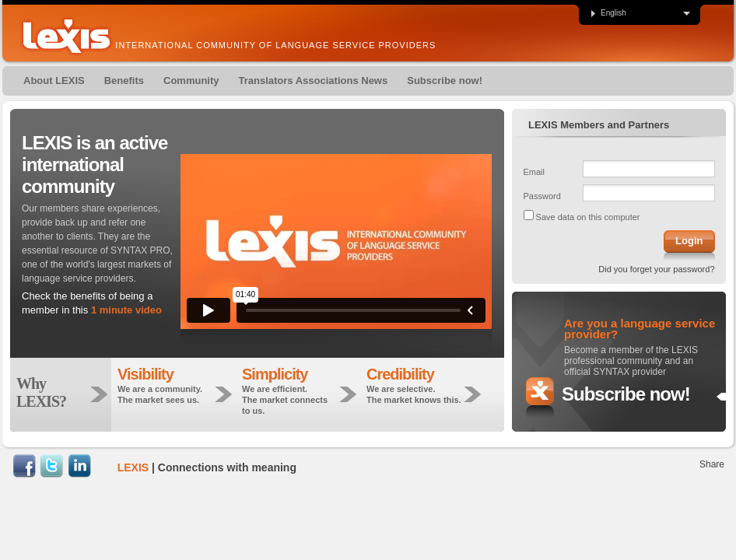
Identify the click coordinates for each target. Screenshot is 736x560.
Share (712, 464)
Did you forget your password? (656, 269)
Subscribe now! (626, 394)
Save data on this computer (588, 217)
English (608, 13)
